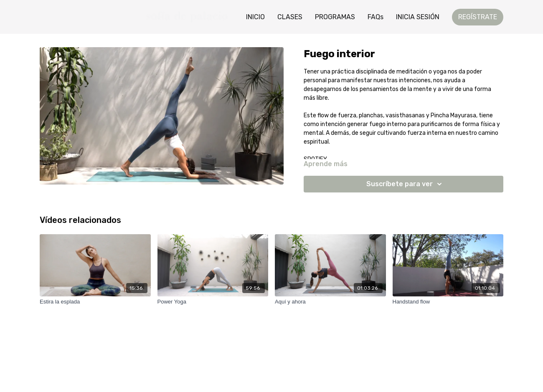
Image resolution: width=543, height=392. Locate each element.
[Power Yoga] (213, 302)
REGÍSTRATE (478, 17)
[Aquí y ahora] (330, 302)
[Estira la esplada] (95, 302)
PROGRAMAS (335, 17)
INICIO (255, 17)
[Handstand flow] (448, 302)
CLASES (290, 17)
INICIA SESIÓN (418, 17)
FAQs (376, 17)
